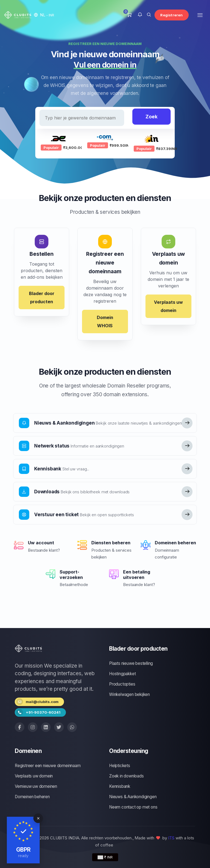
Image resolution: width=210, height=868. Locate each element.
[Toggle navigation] (200, 15)
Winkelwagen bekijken (129, 694)
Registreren (171, 15)
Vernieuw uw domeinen (36, 786)
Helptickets (120, 766)
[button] (44, 15)
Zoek (151, 117)
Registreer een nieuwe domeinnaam (48, 766)
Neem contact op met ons (133, 807)
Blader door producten (42, 298)
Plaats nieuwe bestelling (131, 663)
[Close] (38, 818)
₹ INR (105, 857)
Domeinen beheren (32, 797)
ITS (171, 838)
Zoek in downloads (126, 776)
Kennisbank (120, 786)
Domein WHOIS (105, 322)
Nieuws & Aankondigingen (133, 797)
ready (23, 856)
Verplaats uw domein (168, 306)
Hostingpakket (122, 674)
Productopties (122, 684)
